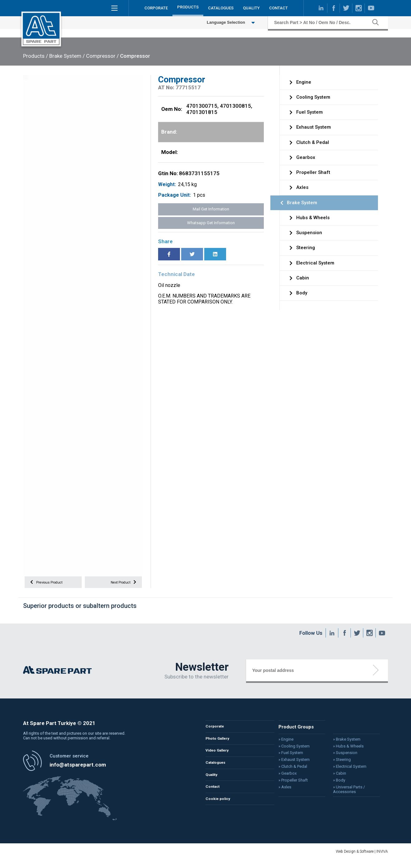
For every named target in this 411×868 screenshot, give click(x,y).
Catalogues (218, 769)
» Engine (283, 743)
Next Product (120, 584)
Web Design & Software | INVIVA (362, 859)
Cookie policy (220, 808)
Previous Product (50, 584)
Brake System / (67, 56)
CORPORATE (156, 9)
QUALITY (251, 9)
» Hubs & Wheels (343, 750)
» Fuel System (288, 756)
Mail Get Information (211, 209)
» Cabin (334, 776)
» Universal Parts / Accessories (343, 792)
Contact (214, 795)
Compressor (135, 56)
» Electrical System (344, 769)
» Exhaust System (291, 763)
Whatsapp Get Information (211, 223)
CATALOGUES (221, 9)
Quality (213, 782)
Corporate (216, 731)
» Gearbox (284, 776)
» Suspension (340, 756)
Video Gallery (220, 757)
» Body (334, 783)
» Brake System (341, 743)
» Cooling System (291, 750)
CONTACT (278, 9)
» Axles (282, 789)
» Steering (337, 763)
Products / (36, 56)
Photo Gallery (220, 744)
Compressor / (102, 56)
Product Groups (293, 731)
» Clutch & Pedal (289, 769)
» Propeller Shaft (290, 783)
